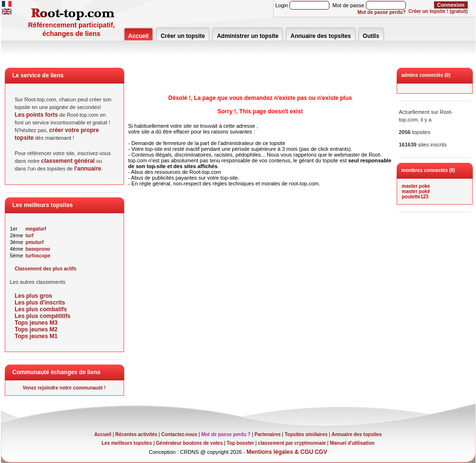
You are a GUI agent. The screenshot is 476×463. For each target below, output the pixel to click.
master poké (416, 191)
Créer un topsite (183, 36)
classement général (68, 161)
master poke (416, 186)
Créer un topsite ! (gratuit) (438, 11)
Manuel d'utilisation (352, 443)
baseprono (38, 249)
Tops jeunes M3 (36, 323)
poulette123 (415, 197)
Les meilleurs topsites (127, 443)
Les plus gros (34, 296)
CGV (321, 452)
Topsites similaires (306, 434)
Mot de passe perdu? (382, 12)
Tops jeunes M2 (36, 329)
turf (30, 236)
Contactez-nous (179, 434)
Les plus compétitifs (43, 316)
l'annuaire (88, 169)
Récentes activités (136, 434)
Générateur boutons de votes (189, 443)
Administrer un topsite (248, 36)
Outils (371, 36)
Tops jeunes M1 (36, 336)
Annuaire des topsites (320, 36)
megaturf (36, 229)
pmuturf (35, 242)
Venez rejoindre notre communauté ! (64, 388)
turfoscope (38, 256)
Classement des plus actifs (46, 269)
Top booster (240, 443)
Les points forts (37, 115)
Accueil (139, 36)
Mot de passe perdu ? (226, 434)
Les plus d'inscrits (40, 303)
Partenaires (267, 434)
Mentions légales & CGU (280, 452)
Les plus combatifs (41, 309)
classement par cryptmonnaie (292, 443)
